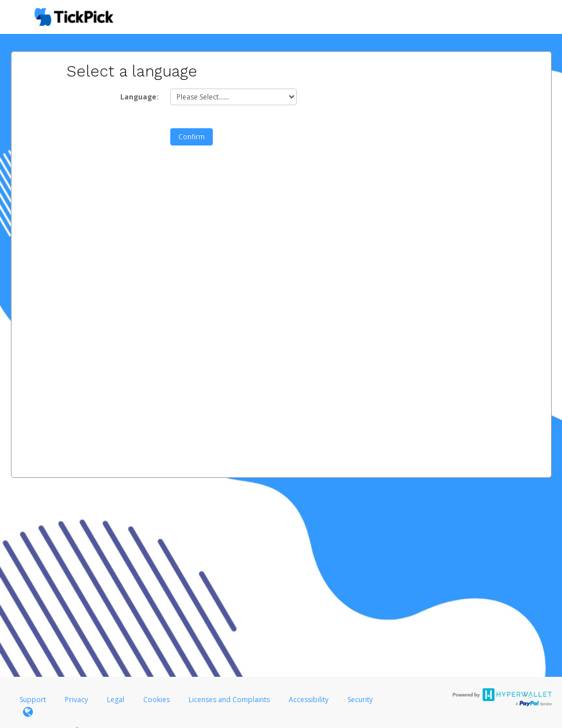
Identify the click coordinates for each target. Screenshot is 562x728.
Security (360, 700)
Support (33, 700)
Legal (116, 700)
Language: (139, 97)
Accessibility (309, 700)
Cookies (156, 700)
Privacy (77, 700)
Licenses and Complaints (230, 700)
